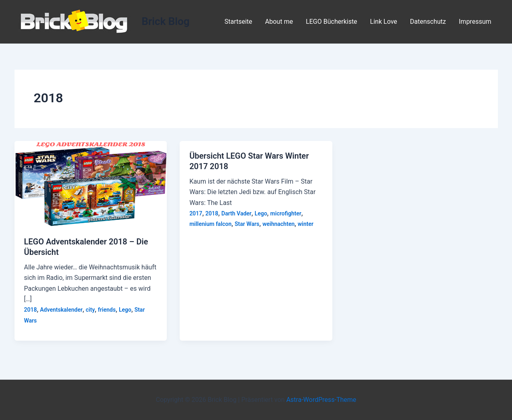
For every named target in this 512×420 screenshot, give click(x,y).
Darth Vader (237, 213)
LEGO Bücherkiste (331, 22)
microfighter (286, 213)
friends (107, 310)
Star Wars (247, 224)
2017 (196, 213)
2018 (31, 310)
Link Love (384, 22)
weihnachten (278, 224)
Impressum (475, 22)
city (90, 310)
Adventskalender (61, 310)
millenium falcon (210, 224)
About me (279, 22)
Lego (125, 310)
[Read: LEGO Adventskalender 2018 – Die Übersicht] (91, 183)
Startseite (238, 22)
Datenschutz (428, 22)
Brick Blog (166, 21)
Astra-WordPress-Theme (321, 400)
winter (306, 224)
